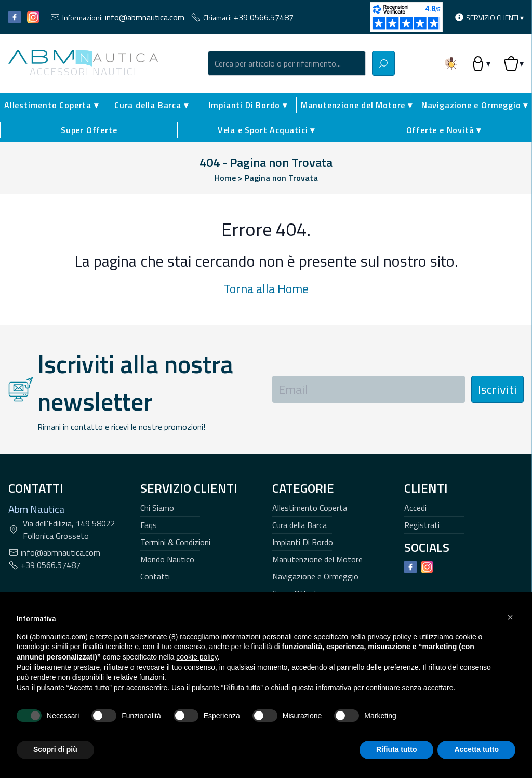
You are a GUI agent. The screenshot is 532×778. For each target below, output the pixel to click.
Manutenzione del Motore (317, 559)
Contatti (155, 576)
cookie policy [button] (197, 657)
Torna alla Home (266, 288)
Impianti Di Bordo (303, 542)
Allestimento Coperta (310, 508)
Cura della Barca (300, 525)
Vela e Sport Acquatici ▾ (266, 130)
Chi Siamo (157, 508)
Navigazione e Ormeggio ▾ (475, 105)
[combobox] (287, 63)
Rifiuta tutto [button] (397, 749)
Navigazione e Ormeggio (315, 576)
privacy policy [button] (389, 637)
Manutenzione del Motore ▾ (357, 105)
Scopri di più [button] (55, 749)
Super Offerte (89, 130)
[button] (510, 617)
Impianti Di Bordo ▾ (248, 105)
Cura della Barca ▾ (151, 105)
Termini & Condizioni (175, 542)
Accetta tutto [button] (476, 749)
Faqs (149, 525)
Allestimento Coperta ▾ (51, 105)
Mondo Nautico (167, 559)
